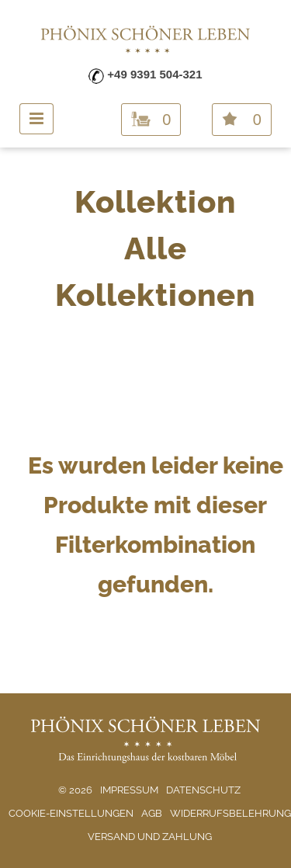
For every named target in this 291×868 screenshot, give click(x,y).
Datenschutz (203, 790)
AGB (152, 813)
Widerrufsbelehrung (230, 813)
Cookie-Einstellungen (71, 813)
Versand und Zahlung (150, 837)
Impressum (129, 790)
